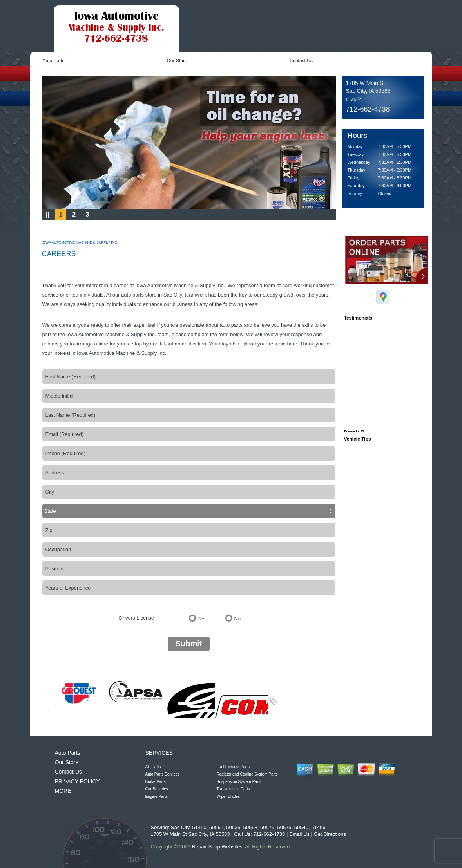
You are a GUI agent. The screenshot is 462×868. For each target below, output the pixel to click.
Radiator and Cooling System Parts (247, 774)
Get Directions (330, 834)
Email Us (299, 834)
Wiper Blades (228, 797)
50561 (216, 827)
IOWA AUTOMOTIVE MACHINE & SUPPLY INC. (80, 242)
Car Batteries (157, 789)
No (237, 619)
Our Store (177, 61)
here (292, 344)
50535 (233, 827)
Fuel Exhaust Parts (233, 767)
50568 (250, 827)
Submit (189, 644)
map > (354, 99)
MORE (63, 791)
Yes (202, 619)
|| (48, 214)
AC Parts (153, 767)
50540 (301, 827)
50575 (284, 827)
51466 (318, 827)
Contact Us (301, 61)
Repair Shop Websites (217, 847)
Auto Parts (54, 61)
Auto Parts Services (163, 774)
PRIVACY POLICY (77, 781)
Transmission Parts (233, 789)
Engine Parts (157, 797)
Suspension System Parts (239, 782)
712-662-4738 (368, 109)
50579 (267, 827)
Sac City (180, 827)
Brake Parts (156, 782)
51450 (199, 827)
